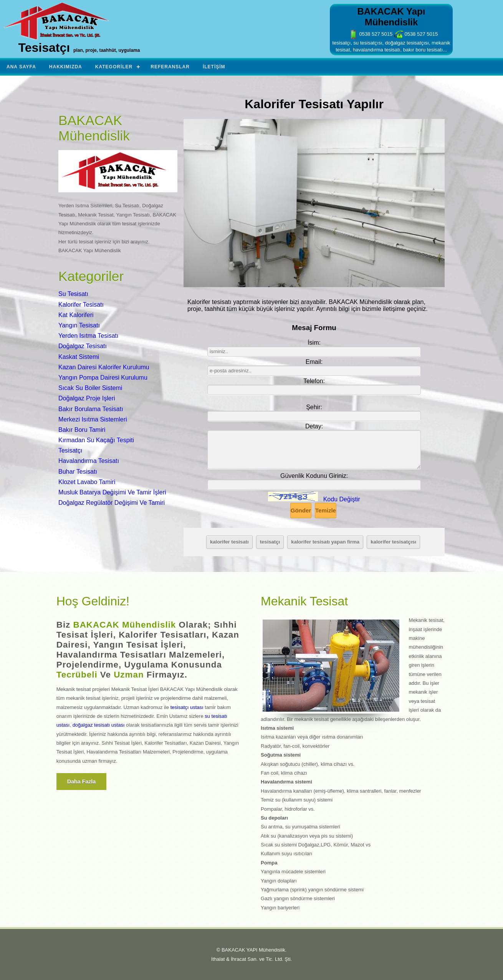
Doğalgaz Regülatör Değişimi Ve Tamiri (112, 503)
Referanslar (170, 67)
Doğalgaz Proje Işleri (87, 398)
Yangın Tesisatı (79, 325)
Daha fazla (82, 782)
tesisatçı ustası (187, 707)
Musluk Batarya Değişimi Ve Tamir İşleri (112, 492)
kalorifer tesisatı (229, 542)
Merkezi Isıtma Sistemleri (93, 419)
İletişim (214, 67)
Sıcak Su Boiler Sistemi (90, 388)
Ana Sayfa (21, 67)
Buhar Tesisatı (78, 472)
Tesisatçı (70, 450)
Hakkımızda (66, 67)
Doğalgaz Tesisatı (83, 346)
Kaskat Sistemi (79, 357)
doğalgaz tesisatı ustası (99, 725)
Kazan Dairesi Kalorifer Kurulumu (104, 367)
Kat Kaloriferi (76, 315)
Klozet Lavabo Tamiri (87, 482)
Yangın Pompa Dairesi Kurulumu (103, 378)
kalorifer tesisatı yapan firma (325, 542)
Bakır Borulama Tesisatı (91, 409)
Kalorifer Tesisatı (81, 305)
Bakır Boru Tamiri (82, 430)
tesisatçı (270, 542)
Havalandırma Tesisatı (89, 461)
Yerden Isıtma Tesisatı (89, 336)
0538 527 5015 (371, 34)
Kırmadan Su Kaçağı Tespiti (96, 440)
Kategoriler (114, 67)
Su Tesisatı (73, 294)
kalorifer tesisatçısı (393, 542)
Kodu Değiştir (342, 499)
